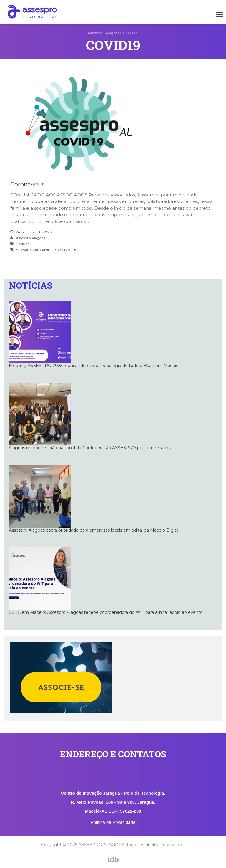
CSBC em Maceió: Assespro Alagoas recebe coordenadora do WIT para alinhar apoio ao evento (106, 612)
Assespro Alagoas (30, 238)
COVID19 (63, 250)
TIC (75, 250)
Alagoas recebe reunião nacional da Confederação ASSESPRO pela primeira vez (90, 448)
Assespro (23, 250)
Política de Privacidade (113, 822)
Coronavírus (28, 184)
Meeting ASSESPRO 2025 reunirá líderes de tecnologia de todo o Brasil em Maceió (94, 366)
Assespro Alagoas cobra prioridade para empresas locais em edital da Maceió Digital (94, 530)
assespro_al (125, 864)
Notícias (23, 244)
